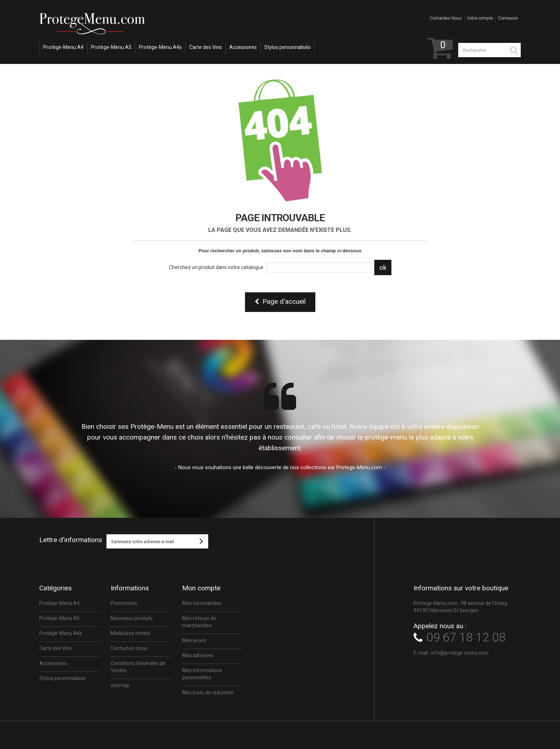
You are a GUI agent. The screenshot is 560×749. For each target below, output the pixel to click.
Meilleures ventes (131, 633)
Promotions (124, 603)
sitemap (120, 685)
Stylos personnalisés (287, 47)
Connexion (508, 18)
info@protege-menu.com (460, 653)
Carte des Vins (206, 47)
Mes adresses (198, 655)
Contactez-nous (446, 18)
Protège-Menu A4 (63, 47)
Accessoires (243, 47)
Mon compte (201, 588)
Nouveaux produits (132, 618)
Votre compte (480, 18)
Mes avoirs (194, 640)
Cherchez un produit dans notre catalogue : (217, 267)
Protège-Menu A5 (111, 47)
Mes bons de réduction (208, 693)
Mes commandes (202, 603)
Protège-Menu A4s (160, 47)
